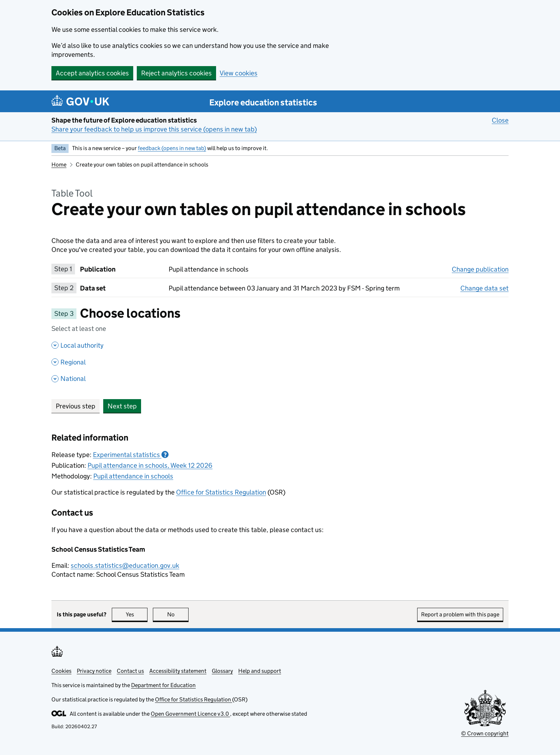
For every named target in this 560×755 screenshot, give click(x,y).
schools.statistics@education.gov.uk (125, 565)
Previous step (76, 406)
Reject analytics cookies (176, 73)
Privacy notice (94, 671)
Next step (122, 406)
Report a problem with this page (460, 614)
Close (500, 120)
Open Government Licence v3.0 (190, 714)
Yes (137, 614)
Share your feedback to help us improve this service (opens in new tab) (154, 129)
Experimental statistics (131, 455)
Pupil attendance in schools (133, 476)
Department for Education (163, 685)
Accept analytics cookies (92, 73)
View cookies (239, 73)
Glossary (222, 671)
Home (59, 165)
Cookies (61, 671)
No (178, 614)
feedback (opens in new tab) (172, 148)
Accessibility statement (178, 671)
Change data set (484, 288)
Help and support (260, 671)
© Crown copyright (485, 733)
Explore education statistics (263, 102)
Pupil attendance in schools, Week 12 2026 (150, 465)
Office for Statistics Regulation (221, 492)
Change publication (480, 269)
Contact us (130, 671)
